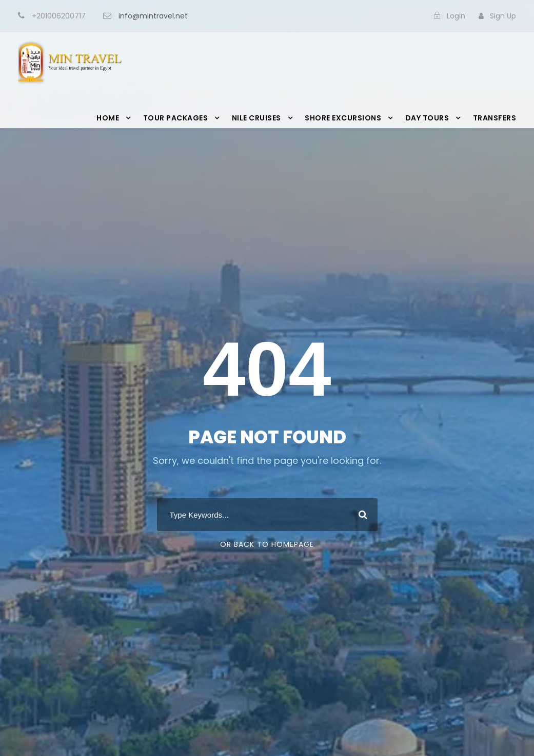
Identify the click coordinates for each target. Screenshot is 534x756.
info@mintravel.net (153, 16)
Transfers (495, 118)
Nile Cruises (256, 118)
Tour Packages (176, 118)
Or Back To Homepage (267, 544)
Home (108, 118)
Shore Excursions (343, 118)
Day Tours (427, 118)
